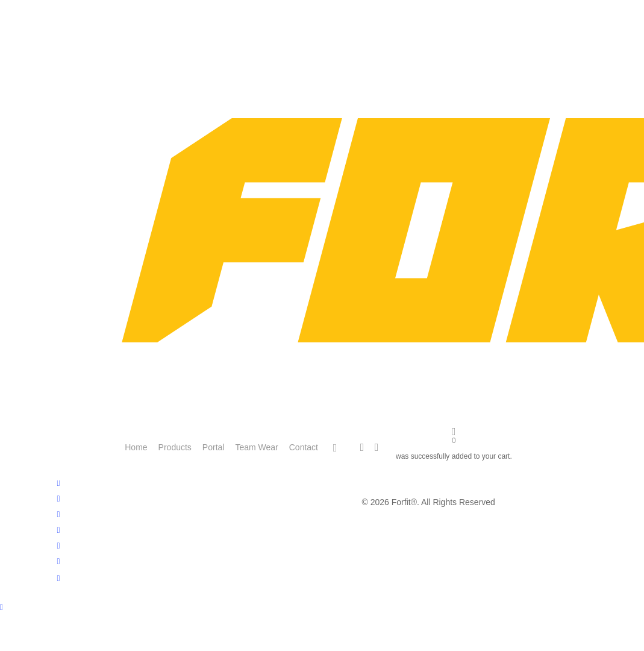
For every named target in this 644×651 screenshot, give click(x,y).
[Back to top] (322, 608)
